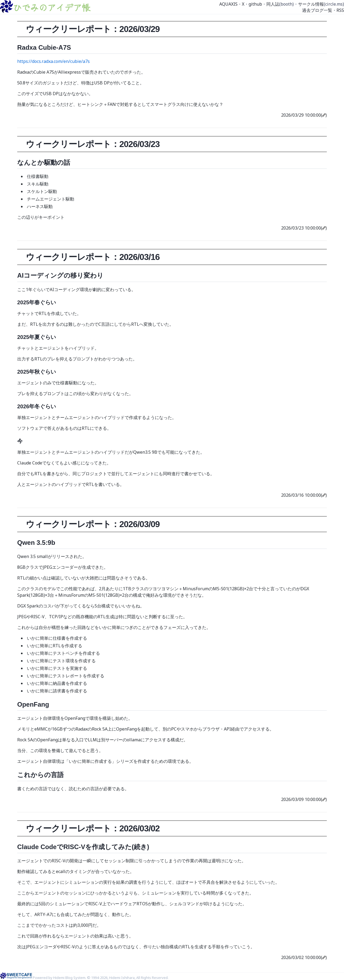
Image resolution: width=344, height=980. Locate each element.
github (255, 4)
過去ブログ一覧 (317, 10)
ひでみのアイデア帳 (52, 7)
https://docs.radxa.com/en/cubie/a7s (53, 61)
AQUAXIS (228, 4)
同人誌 (273, 4)
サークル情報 (311, 4)
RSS (340, 10)
